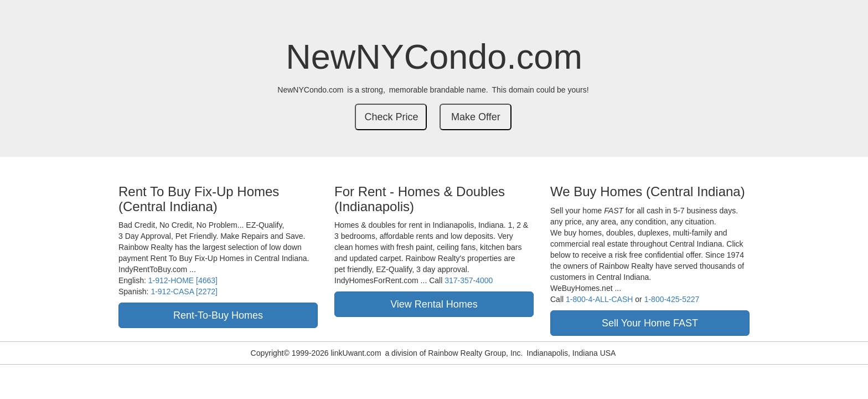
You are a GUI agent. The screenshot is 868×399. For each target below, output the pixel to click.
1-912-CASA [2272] (184, 291)
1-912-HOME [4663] (183, 280)
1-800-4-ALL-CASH (599, 299)
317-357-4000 (469, 280)
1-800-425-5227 (672, 299)
